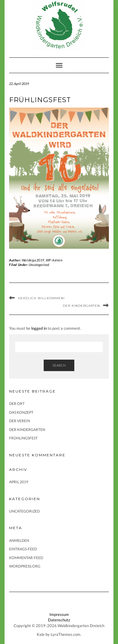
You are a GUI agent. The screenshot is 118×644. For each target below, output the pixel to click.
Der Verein (20, 421)
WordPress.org (25, 566)
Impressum (59, 614)
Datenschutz (59, 620)
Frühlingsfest (23, 438)
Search (59, 365)
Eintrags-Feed (23, 549)
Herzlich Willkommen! (41, 298)
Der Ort (17, 404)
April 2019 (19, 482)
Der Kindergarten (81, 306)
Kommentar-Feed (26, 558)
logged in (39, 328)
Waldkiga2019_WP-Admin (42, 260)
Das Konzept (21, 412)
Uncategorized (39, 265)
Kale (41, 634)
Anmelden (19, 540)
